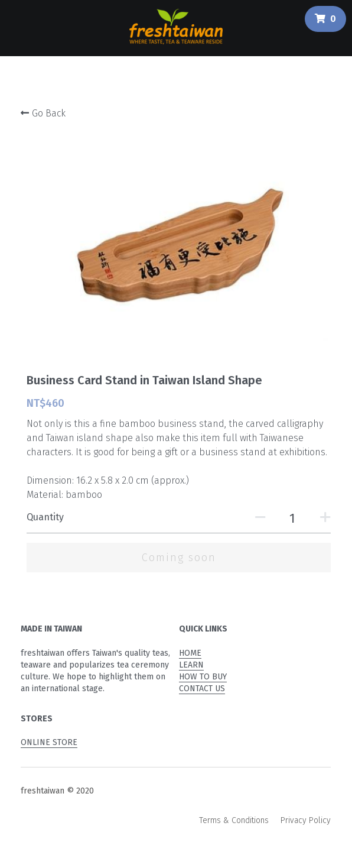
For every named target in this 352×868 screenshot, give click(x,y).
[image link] (176, 25)
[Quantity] (292, 518)
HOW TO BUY (203, 677)
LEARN (191, 665)
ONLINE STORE (49, 742)
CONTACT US (202, 689)
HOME (190, 653)
